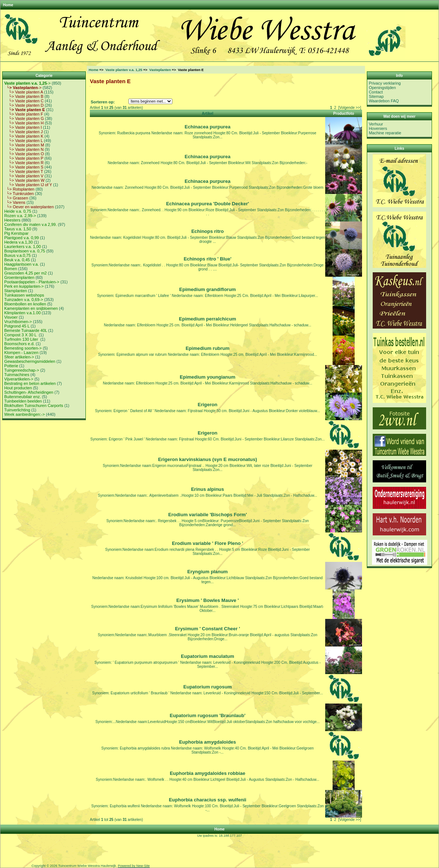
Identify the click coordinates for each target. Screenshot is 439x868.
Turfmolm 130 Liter (22, 339)
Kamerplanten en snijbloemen (31, 308)
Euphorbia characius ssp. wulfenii (207, 800)
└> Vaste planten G (24, 118)
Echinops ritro (207, 231)
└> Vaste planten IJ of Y (28, 185)
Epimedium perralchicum (208, 319)
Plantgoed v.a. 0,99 (21, 238)
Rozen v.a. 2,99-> (20, 216)
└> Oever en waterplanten (29, 207)
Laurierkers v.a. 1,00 (22, 247)
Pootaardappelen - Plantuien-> (32, 282)
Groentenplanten (19, 277)
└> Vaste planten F (24, 114)
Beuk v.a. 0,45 (17, 260)
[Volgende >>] (350, 108)
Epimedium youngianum (208, 377)
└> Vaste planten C (24, 101)
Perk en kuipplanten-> (24, 286)
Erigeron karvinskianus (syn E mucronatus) (208, 459)
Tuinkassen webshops (24, 295)
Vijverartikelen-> (19, 379)
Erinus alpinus (208, 489)
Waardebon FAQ (384, 101)
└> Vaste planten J (23, 132)
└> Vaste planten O (24, 154)
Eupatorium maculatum (207, 656)
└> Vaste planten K (24, 136)
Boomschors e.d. (19, 344)
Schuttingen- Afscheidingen (29, 392)
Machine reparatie (385, 133)
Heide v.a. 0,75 (17, 211)
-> (27, 83)
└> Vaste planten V (24, 176)
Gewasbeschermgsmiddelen (30, 361)
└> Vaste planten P (24, 158)
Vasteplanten (160, 70)
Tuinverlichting (17, 410)
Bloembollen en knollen (25, 304)
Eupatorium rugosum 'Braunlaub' (208, 715)
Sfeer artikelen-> (19, 357)
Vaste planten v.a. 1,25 (124, 70)
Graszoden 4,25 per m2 (25, 273)
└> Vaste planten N (24, 149)
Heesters (12, 220)
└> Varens (15, 202)
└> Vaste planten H (24, 123)
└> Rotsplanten (19, 189)
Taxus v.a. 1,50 (17, 229)
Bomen (10, 269)
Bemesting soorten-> (23, 348)
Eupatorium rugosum (208, 687)
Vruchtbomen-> (18, 322)
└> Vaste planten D (24, 105)
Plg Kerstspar (16, 233)
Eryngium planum (208, 572)
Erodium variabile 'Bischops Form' (208, 515)
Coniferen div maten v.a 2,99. (30, 224)
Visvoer (11, 317)
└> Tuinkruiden (19, 194)
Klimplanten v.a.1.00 (22, 313)
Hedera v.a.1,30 (18, 242)
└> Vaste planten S (24, 167)
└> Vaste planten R (24, 163)
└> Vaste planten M (24, 145)
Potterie (11, 366)
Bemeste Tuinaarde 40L (25, 330)
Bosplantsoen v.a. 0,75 (24, 251)
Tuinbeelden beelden (23, 401)
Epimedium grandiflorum (208, 289)
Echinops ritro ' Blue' (208, 259)
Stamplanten (15, 291)
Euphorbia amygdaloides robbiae (208, 773)
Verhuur (376, 124)
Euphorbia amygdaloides (208, 742)
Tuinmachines (17, 375)
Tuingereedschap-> (22, 370)
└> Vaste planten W (24, 180)
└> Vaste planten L (23, 141)
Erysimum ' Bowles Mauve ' (208, 600)
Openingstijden (382, 88)
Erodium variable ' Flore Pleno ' (208, 543)
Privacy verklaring (385, 83)
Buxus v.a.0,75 (17, 255)
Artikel (208, 114)
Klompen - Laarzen (21, 352)
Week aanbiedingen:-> (24, 414)
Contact (376, 92)
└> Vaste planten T (23, 171)
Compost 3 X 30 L (21, 335)
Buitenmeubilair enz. (22, 397)
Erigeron (208, 405)
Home (8, 5)
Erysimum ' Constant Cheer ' (208, 629)
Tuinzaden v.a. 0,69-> (23, 300)
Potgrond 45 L (17, 326)
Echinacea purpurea (207, 127)
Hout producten (18, 388)
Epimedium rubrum (208, 348)
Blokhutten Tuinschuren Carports (34, 405)
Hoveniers (378, 128)
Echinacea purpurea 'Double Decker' (208, 204)
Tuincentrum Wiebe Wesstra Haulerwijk (87, 866)
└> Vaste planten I (23, 127)
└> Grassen (16, 198)
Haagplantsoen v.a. (21, 264)
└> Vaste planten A (23, 92)
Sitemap (376, 96)
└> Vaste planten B (24, 96)
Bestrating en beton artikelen (30, 383)
